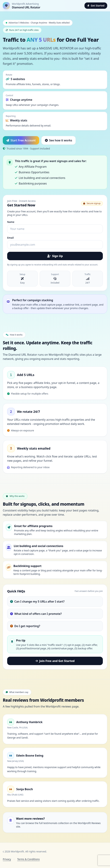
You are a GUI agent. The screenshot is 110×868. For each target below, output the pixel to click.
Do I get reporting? (25, 626)
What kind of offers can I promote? (36, 614)
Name (11, 222)
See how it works (58, 140)
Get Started (96, 6)
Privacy (7, 859)
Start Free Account (21, 140)
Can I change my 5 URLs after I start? (37, 602)
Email (10, 238)
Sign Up (55, 256)
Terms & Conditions (28, 859)
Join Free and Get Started (55, 661)
